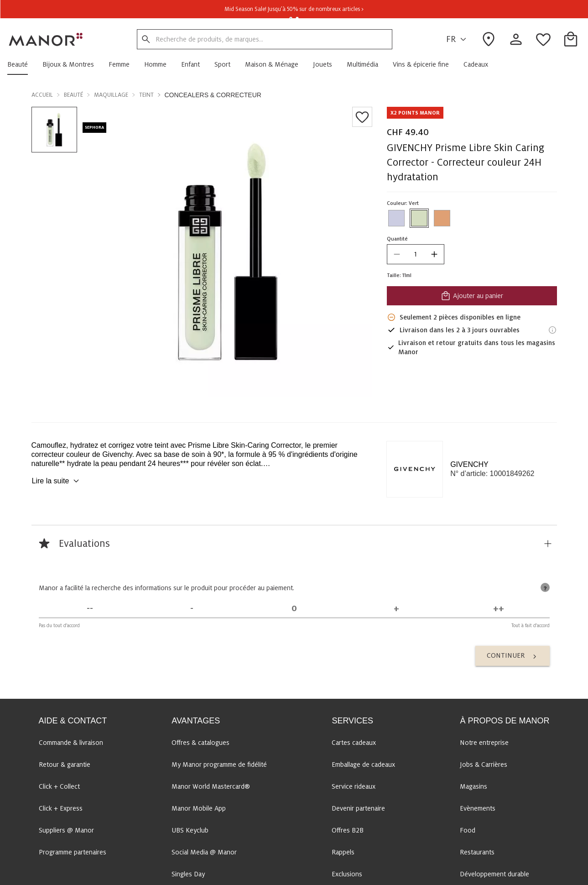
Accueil (42, 95)
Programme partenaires (73, 852)
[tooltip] (545, 587)
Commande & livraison (71, 743)
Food (468, 830)
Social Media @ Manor (204, 852)
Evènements (478, 808)
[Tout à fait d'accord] (499, 609)
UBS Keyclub (190, 830)
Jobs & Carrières (484, 765)
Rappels (343, 852)
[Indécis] (294, 609)
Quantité (397, 239)
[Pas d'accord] (192, 609)
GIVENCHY (469, 464)
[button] (21, 64)
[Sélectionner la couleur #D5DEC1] (419, 218)
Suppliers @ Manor (66, 830)
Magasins (474, 786)
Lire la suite (57, 481)
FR (458, 39)
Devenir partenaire (358, 808)
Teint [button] (146, 95)
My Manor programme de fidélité (219, 765)
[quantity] (415, 254)
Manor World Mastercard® (211, 786)
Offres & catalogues (200, 743)
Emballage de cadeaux (363, 765)
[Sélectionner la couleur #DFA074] (442, 218)
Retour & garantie (65, 765)
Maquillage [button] (111, 95)
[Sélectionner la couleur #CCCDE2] (396, 218)
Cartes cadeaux (354, 743)
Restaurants (477, 852)
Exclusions (347, 874)
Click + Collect (59, 786)
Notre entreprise (484, 743)
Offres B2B (348, 830)
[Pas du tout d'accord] (90, 609)
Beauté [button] (73, 95)
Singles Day (188, 874)
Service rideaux (354, 786)
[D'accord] (396, 609)
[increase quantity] (434, 254)
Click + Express (61, 808)
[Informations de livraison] (552, 330)
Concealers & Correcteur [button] (213, 95)
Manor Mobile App (199, 808)
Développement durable (494, 874)
